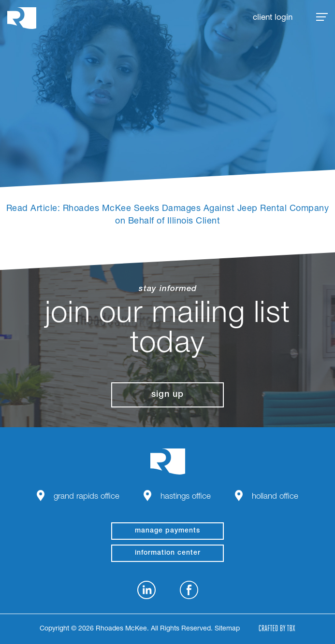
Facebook (189, 590)
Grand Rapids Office (87, 497)
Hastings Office (186, 497)
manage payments (167, 531)
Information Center (168, 553)
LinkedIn (146, 590)
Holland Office (275, 497)
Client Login (273, 18)
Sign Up (167, 395)
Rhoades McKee (22, 18)
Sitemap (227, 629)
